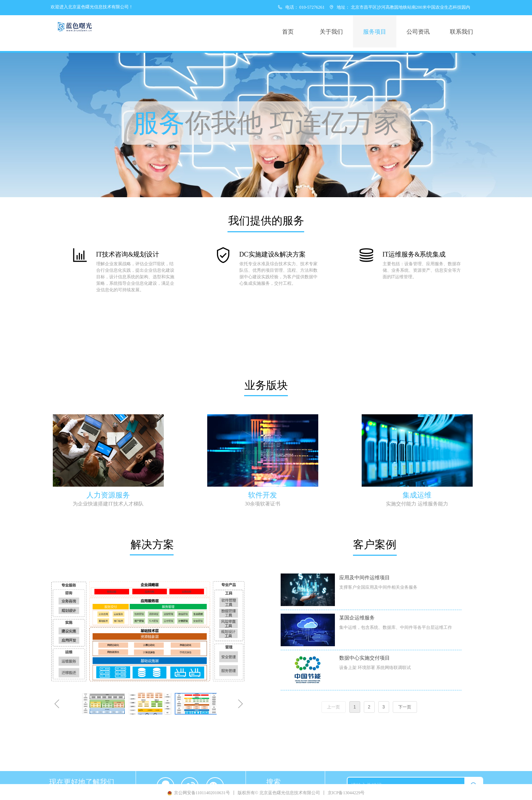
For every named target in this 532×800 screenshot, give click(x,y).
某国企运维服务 (357, 618)
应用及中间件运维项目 (365, 578)
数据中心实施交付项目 (365, 658)
